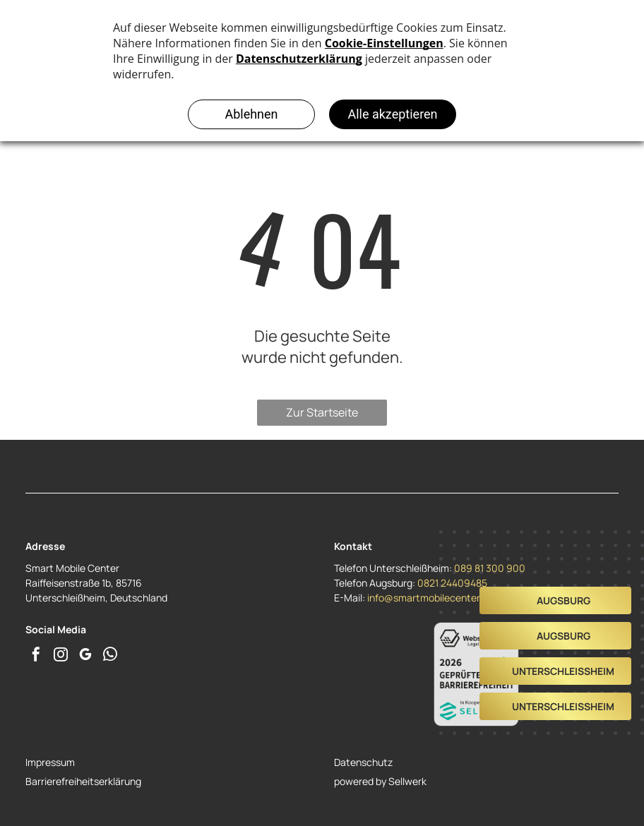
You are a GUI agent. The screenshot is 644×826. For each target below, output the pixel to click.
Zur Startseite (322, 412)
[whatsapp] (110, 656)
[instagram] (61, 656)
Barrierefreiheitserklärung (83, 781)
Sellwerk (407, 781)
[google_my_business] (85, 656)
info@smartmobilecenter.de (430, 598)
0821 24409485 (452, 583)
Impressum (50, 762)
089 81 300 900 (490, 568)
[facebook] (36, 656)
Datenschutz (363, 762)
